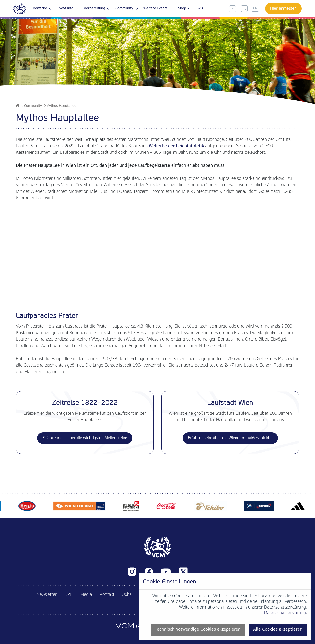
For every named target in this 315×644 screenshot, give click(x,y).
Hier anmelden (283, 9)
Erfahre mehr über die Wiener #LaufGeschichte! (230, 438)
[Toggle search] (244, 9)
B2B (200, 8)
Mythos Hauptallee (61, 106)
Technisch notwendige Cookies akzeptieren (198, 630)
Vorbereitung (97, 9)
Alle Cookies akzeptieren (278, 630)
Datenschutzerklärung (285, 613)
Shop (185, 9)
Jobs (127, 595)
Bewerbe (43, 9)
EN (255, 8)
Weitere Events (158, 9)
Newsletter (47, 595)
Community (127, 9)
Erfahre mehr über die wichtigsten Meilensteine (85, 438)
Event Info (68, 9)
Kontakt (107, 595)
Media (86, 595)
